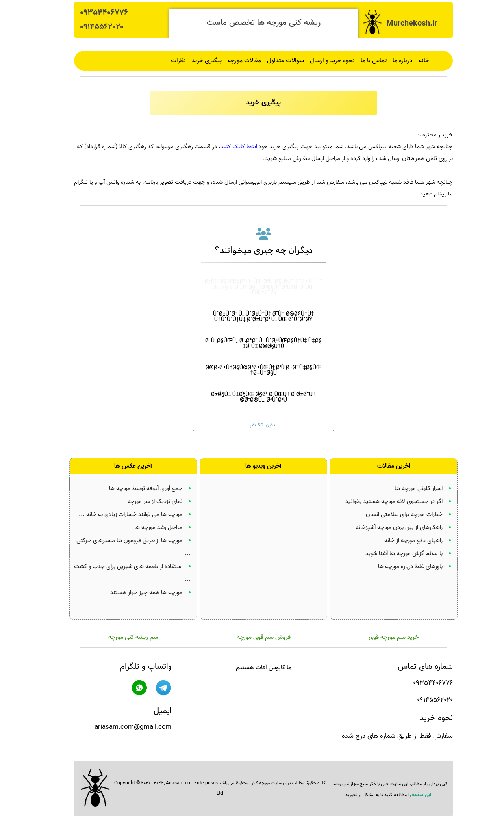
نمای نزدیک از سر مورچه (144, 500)
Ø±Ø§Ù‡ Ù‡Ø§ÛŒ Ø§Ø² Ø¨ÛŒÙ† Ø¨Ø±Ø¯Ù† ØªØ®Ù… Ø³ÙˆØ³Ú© (252, 392)
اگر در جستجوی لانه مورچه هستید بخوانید (383, 500)
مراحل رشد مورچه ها (147, 526)
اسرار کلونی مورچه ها (407, 487)
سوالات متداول (274, 61)
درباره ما (391, 61)
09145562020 (90, 27)
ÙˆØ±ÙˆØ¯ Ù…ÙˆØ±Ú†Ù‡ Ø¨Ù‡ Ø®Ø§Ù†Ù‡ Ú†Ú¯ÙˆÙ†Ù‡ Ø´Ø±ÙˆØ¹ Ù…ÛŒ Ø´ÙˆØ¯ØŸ (252, 311)
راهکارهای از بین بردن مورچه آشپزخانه (388, 526)
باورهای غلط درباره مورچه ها (399, 565)
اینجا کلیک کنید (227, 147)
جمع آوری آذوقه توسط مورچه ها (134, 487)
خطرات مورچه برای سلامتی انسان (393, 513)
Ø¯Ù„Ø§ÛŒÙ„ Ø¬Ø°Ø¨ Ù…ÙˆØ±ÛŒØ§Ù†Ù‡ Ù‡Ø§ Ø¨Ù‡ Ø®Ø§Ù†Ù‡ (252, 338)
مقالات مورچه (233, 61)
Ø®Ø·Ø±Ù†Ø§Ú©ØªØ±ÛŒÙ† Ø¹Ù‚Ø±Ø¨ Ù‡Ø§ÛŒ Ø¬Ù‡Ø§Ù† (252, 365)
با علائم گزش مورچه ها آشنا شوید (393, 552)
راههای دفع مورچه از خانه (402, 539)
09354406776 (93, 13)
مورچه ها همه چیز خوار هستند (135, 591)
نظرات (167, 61)
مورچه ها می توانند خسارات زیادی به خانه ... (119, 513)
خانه (412, 61)
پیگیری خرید (195, 61)
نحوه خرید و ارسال (321, 61)
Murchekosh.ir (400, 24)
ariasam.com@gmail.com (122, 726)
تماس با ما (362, 61)
